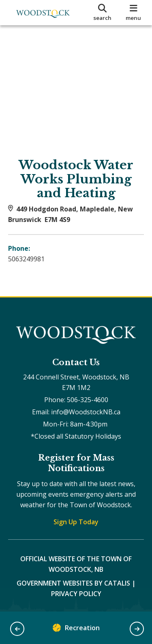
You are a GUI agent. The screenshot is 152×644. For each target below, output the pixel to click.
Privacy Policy (76, 594)
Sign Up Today (76, 522)
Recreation (76, 630)
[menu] (134, 13)
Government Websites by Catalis (73, 583)
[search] (103, 13)
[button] (17, 629)
